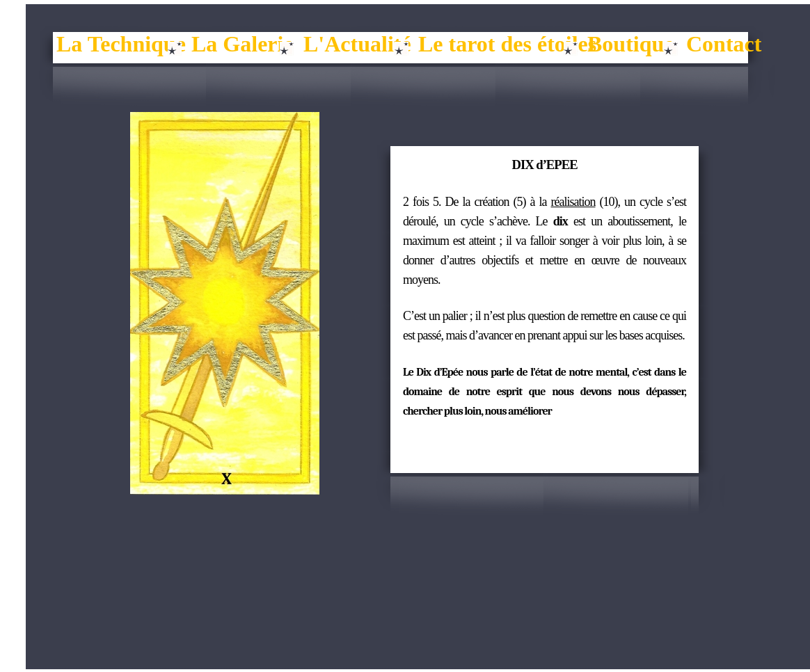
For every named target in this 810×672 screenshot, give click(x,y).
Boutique (630, 44)
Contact (724, 44)
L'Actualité (357, 44)
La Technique (121, 44)
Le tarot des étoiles (507, 44)
